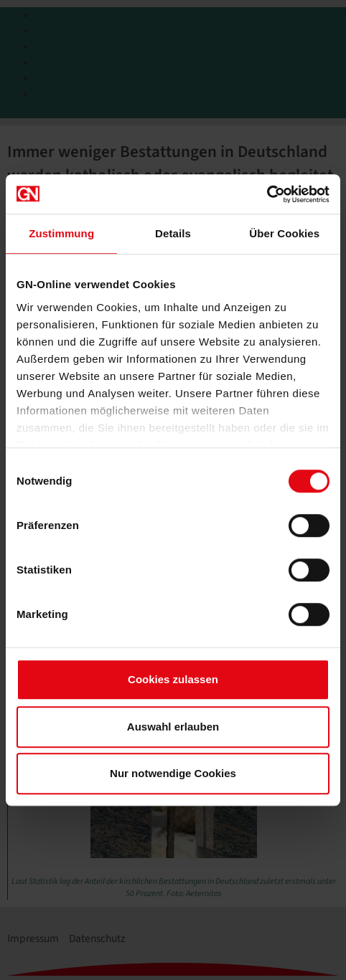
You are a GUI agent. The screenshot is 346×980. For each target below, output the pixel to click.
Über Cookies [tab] (284, 233)
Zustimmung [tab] (61, 233)
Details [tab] (173, 233)
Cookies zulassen (173, 679)
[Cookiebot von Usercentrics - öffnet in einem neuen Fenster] (267, 194)
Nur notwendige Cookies (173, 773)
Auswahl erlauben (173, 727)
